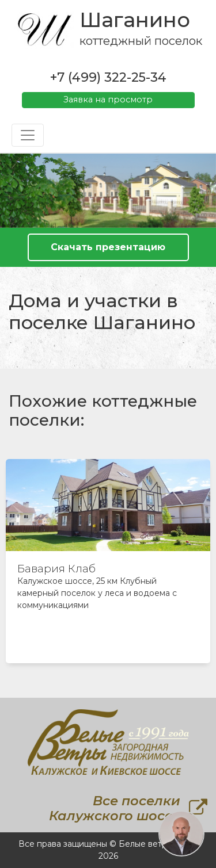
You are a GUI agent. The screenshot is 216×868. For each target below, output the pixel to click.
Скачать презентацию (108, 247)
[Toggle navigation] (28, 135)
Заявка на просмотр (108, 100)
